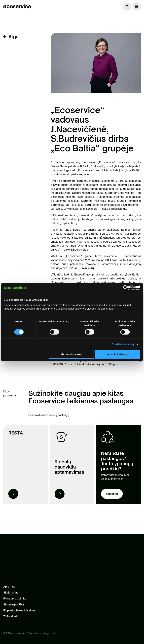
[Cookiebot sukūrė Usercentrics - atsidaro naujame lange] (126, 288)
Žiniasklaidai (11, 616)
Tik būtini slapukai (71, 354)
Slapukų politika (14, 604)
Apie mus (9, 587)
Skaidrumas (11, 592)
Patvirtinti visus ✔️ (118, 354)
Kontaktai (112, 494)
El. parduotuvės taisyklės (19, 610)
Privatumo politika (15, 598)
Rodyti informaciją (123, 344)
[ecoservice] (17, 6)
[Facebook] (5, 623)
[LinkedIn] (12, 623)
